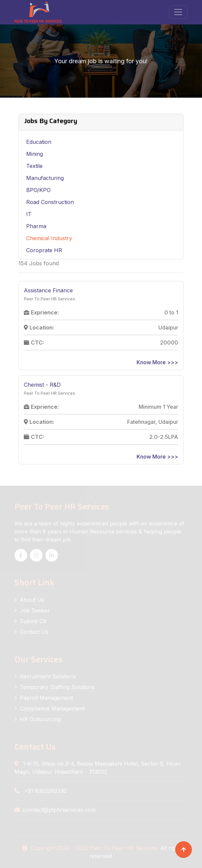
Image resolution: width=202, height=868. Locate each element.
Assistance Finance (48, 290)
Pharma (36, 226)
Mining (35, 154)
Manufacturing (45, 178)
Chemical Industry (49, 238)
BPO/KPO (38, 190)
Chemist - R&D (42, 385)
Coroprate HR (44, 250)
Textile (34, 166)
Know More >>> (157, 362)
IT (29, 214)
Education (39, 142)
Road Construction (50, 202)
